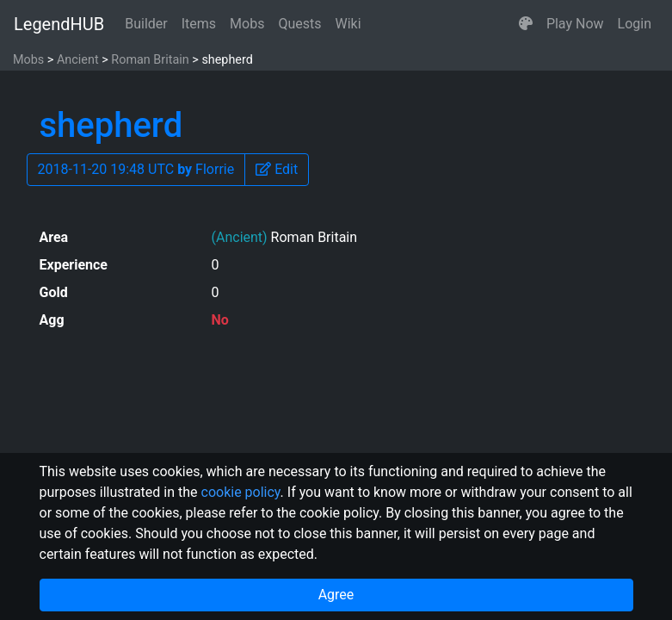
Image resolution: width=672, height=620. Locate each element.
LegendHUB (59, 24)
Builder (146, 24)
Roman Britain (150, 60)
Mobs (247, 24)
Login (635, 24)
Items (199, 24)
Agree (336, 595)
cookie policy (241, 492)
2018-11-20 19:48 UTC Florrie (136, 169)
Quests (299, 24)
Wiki (348, 24)
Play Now (575, 24)
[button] (526, 24)
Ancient (78, 60)
